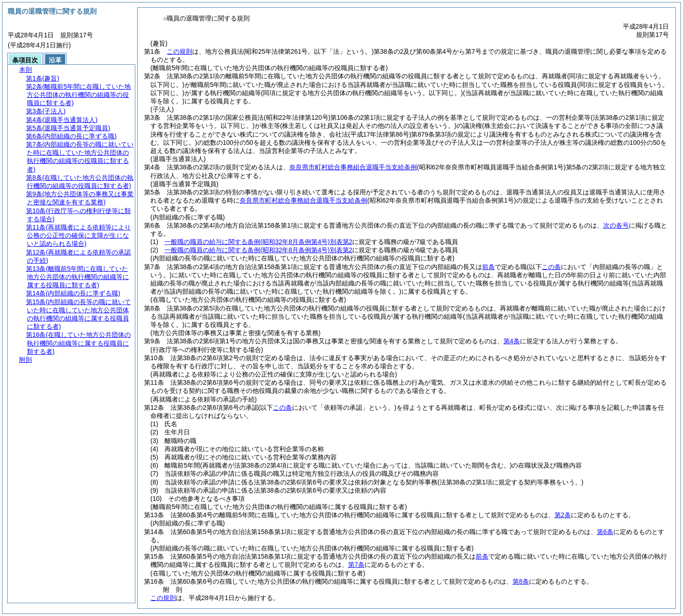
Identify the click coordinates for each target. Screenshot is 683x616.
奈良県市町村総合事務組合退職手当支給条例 (353, 167)
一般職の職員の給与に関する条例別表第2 (258, 242)
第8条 (521, 581)
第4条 (512, 341)
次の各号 (616, 225)
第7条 (356, 565)
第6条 (605, 532)
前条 (488, 267)
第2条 (563, 515)
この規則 (180, 51)
